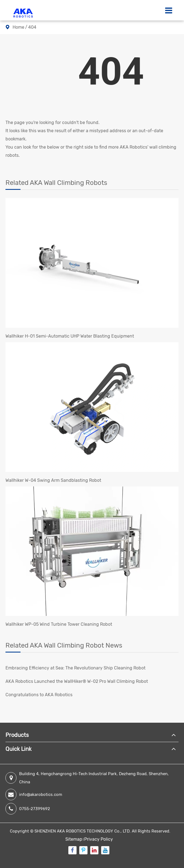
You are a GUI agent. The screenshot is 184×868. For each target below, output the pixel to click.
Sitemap (74, 839)
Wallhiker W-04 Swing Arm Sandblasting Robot (53, 480)
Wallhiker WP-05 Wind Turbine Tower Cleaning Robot (59, 624)
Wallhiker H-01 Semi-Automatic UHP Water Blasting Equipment (70, 336)
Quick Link (18, 749)
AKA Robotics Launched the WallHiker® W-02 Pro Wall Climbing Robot (77, 681)
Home (18, 27)
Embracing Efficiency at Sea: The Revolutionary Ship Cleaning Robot (75, 668)
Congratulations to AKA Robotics (39, 695)
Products (17, 735)
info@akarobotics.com (34, 795)
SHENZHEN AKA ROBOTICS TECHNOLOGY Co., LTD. (83, 831)
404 (32, 27)
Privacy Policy (99, 839)
